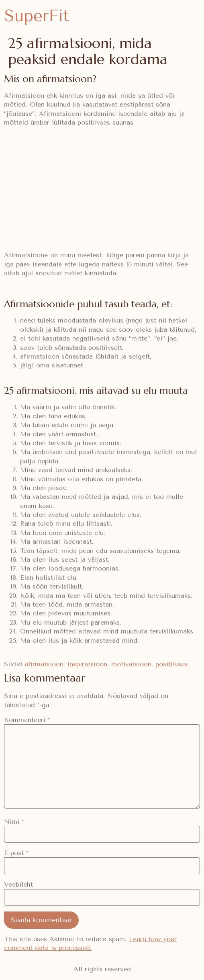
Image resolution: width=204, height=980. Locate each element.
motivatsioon (131, 664)
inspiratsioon (87, 664)
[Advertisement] (102, 189)
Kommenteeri (27, 720)
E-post (16, 853)
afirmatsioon (44, 664)
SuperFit (37, 16)
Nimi (14, 822)
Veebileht (18, 885)
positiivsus (172, 664)
